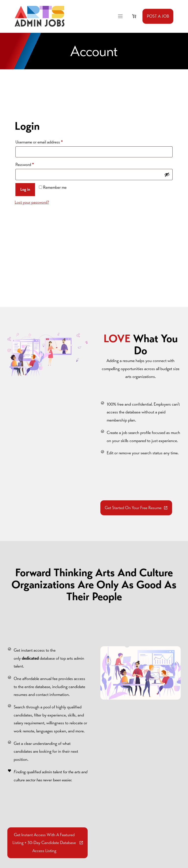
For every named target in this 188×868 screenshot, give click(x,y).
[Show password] (167, 175)
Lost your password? (32, 202)
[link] (134, 16)
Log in (25, 189)
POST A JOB (158, 16)
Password (32, 164)
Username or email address (47, 141)
